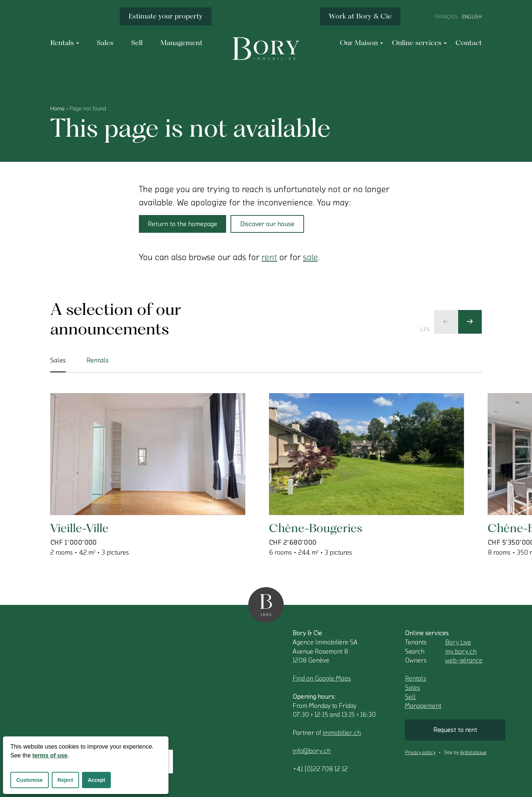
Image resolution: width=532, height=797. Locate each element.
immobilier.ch (342, 733)
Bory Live (458, 642)
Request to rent (455, 730)
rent (269, 257)
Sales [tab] (58, 365)
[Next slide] (470, 322)
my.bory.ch (461, 651)
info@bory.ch (312, 751)
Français (446, 17)
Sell (410, 697)
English (472, 17)
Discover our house (267, 224)
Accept (97, 780)
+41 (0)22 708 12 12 (320, 769)
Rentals (416, 678)
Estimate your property (166, 16)
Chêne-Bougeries (316, 528)
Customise (30, 780)
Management (423, 706)
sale (310, 257)
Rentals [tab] (98, 360)
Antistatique (473, 753)
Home (57, 109)
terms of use (50, 755)
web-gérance (464, 660)
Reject (65, 780)
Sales (412, 688)
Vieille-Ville (79, 528)
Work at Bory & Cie (360, 16)
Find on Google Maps (322, 678)
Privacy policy (420, 753)
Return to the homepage (183, 224)
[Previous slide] (446, 322)
